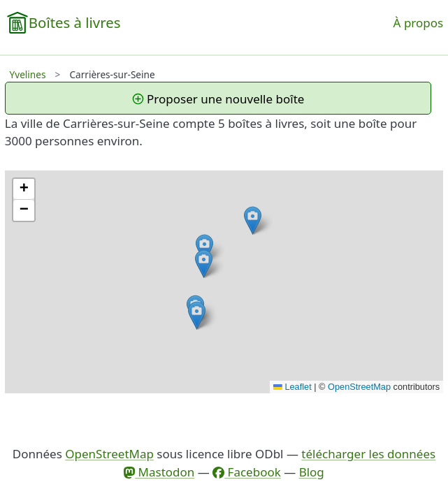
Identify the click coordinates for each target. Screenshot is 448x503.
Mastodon (159, 472)
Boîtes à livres (75, 22)
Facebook (247, 472)
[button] (204, 248)
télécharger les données (368, 454)
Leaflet (292, 387)
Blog (312, 472)
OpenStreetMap (359, 387)
